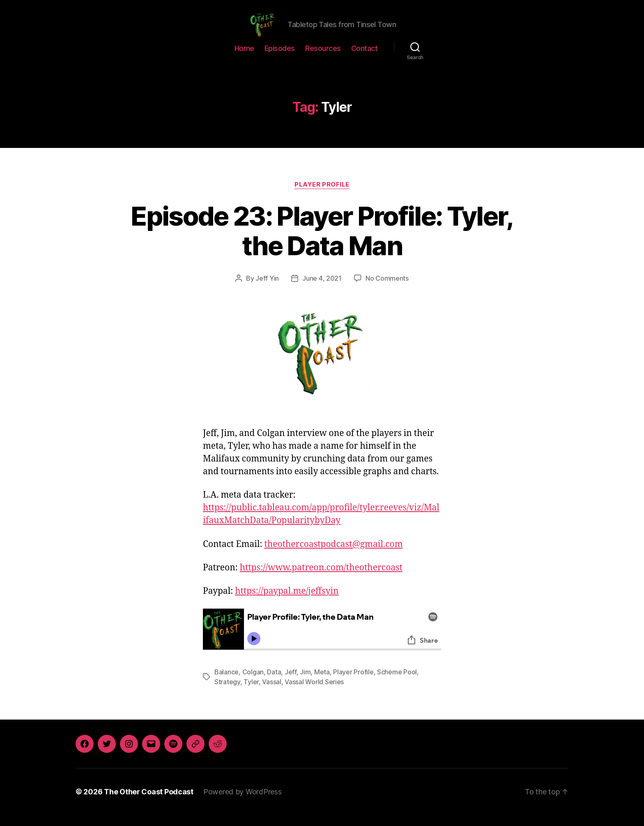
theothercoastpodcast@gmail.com (333, 555)
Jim (305, 683)
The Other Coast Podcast (149, 803)
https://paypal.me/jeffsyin (287, 602)
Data (274, 683)
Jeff (291, 683)
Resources (323, 59)
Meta (322, 683)
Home (244, 59)
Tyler (251, 693)
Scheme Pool (397, 683)
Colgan (253, 683)
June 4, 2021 (322, 289)
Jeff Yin (267, 289)
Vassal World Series (314, 693)
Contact (365, 59)
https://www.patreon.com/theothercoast (321, 579)
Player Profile (322, 195)
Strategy (227, 693)
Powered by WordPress (243, 803)
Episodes (280, 59)
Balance (227, 683)
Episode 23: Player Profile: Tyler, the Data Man (322, 242)
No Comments (387, 289)
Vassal (271, 693)
